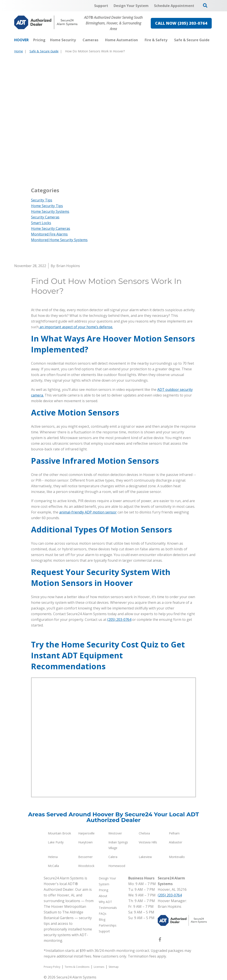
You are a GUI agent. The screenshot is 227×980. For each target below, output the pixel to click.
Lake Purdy (56, 842)
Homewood (117, 866)
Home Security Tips (47, 206)
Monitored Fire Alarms (49, 234)
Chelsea (144, 833)
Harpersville (86, 833)
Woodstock (86, 866)
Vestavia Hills (148, 842)
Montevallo (177, 857)
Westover (115, 833)
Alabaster (176, 842)
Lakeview (145, 857)
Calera (113, 857)
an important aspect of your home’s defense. (76, 327)
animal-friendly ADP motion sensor (88, 512)
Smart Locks (41, 223)
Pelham (174, 833)
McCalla (53, 866)
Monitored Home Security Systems (59, 240)
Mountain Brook (59, 833)
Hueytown (85, 842)
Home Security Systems (50, 211)
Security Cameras (45, 217)
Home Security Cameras (51, 228)
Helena (53, 857)
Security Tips (42, 200)
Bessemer (85, 857)
